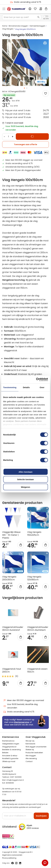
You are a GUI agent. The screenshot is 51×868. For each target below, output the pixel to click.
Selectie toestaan (26, 479)
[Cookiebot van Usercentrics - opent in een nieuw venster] (36, 380)
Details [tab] (26, 387)
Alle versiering (31, 758)
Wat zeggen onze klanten (36, 747)
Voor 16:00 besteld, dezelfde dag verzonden (20, 706)
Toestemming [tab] (10, 387)
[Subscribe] (41, 816)
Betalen (5, 753)
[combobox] (22, 17)
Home (5, 26)
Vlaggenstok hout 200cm (12, 670)
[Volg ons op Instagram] (16, 863)
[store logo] (16, 9)
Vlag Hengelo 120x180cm (34, 578)
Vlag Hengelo (8, 29)
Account (30, 9)
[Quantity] (8, 137)
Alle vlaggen (31, 756)
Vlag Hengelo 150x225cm (34, 534)
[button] (24, 88)
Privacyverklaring (9, 858)
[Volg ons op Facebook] (13, 863)
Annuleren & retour (10, 756)
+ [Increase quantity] (13, 137)
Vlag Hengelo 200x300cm (9, 578)
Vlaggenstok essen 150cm (37, 670)
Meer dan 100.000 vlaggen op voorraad (24, 700)
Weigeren (26, 487)
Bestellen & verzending (11, 750)
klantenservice (22, 722)
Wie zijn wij (30, 741)
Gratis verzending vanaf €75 (26, 2)
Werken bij (30, 750)
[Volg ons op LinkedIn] (20, 863)
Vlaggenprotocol (9, 747)
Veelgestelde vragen (11, 744)
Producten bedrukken (34, 753)
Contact (29, 761)
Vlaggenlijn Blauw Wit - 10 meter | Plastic (11, 535)
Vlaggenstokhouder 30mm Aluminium (38, 629)
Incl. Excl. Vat (46, 16)
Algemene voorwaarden (12, 855)
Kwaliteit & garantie (10, 758)
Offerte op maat (9, 761)
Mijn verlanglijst (35, 9)
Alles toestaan (26, 472)
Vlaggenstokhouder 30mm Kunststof (13, 629)
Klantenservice (8, 741)
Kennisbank (30, 744)
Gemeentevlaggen (37, 26)
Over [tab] (42, 387)
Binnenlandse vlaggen (18, 26)
